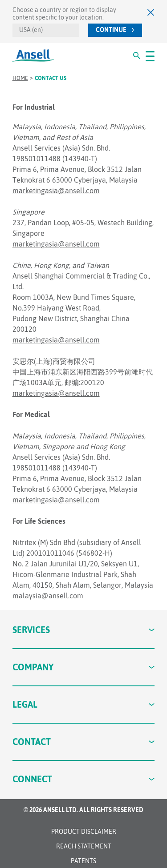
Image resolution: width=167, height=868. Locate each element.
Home (20, 78)
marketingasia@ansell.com (56, 191)
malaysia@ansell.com (48, 596)
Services (84, 630)
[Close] (151, 12)
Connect (84, 779)
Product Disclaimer (84, 832)
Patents (83, 861)
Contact (84, 742)
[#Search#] (137, 56)
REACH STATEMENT (84, 846)
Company (84, 667)
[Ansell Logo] (33, 56)
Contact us (51, 78)
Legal (84, 704)
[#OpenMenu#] (150, 56)
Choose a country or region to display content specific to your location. (64, 14)
